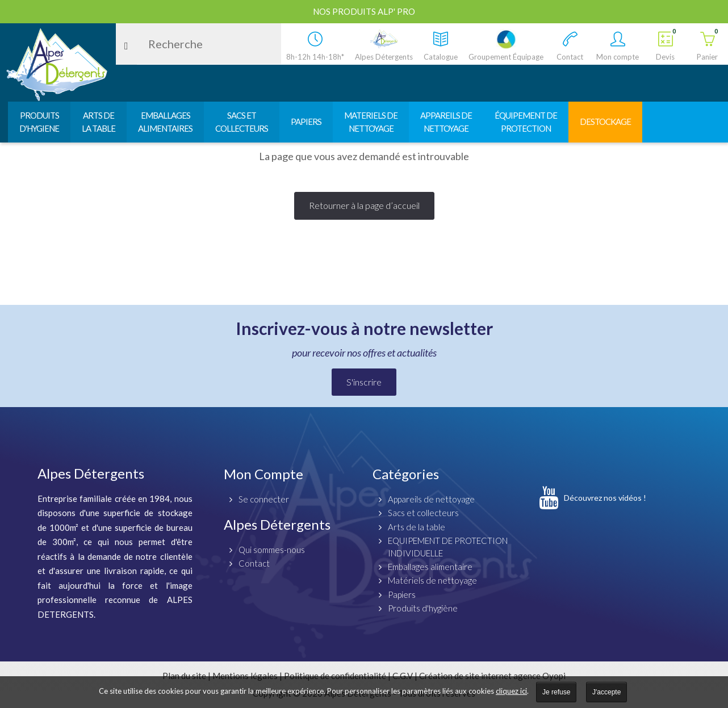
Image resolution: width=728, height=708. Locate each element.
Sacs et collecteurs (423, 513)
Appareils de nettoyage (431, 499)
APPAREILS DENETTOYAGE (446, 122)
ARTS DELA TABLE (99, 122)
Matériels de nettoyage (432, 580)
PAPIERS (306, 122)
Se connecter (264, 499)
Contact (254, 563)
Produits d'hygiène (423, 608)
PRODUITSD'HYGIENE (39, 122)
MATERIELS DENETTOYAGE (371, 122)
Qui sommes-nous (272, 550)
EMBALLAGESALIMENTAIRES (165, 122)
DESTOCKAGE (605, 122)
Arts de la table (417, 527)
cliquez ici (511, 691)
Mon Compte (263, 474)
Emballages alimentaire (430, 567)
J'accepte (606, 692)
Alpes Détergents (277, 524)
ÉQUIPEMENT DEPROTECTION (526, 122)
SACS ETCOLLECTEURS (242, 122)
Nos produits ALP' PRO (364, 11)
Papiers (402, 594)
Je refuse (556, 692)
